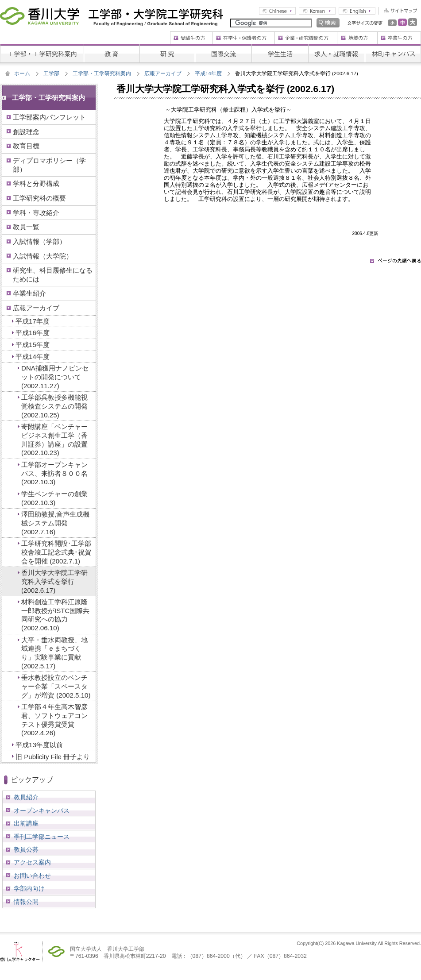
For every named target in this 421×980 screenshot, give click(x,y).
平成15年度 (33, 345)
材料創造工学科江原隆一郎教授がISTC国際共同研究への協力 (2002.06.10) (55, 615)
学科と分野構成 (36, 183)
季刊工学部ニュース (42, 837)
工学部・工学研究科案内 (102, 73)
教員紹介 (26, 797)
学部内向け (29, 888)
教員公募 (26, 849)
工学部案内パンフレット (49, 117)
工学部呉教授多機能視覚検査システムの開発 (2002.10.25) (54, 406)
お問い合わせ (32, 876)
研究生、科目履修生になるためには (53, 275)
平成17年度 (33, 321)
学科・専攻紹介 (36, 213)
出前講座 (26, 823)
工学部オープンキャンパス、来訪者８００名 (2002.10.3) (54, 473)
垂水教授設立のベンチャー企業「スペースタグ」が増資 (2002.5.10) (56, 686)
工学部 (51, 73)
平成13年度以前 (39, 745)
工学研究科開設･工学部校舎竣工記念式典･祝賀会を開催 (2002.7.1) (56, 552)
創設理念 (26, 132)
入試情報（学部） (39, 241)
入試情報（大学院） (43, 256)
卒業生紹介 (29, 293)
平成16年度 (33, 333)
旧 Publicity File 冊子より (53, 757)
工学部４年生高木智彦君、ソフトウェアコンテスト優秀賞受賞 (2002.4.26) (54, 720)
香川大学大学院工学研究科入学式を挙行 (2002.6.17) (54, 581)
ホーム (22, 73)
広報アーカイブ (163, 73)
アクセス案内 (32, 862)
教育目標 (26, 146)
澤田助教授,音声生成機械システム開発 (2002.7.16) (55, 523)
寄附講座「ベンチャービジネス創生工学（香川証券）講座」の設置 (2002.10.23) (54, 440)
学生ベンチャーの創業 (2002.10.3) (54, 498)
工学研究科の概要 (39, 198)
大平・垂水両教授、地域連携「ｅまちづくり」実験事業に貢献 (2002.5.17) (54, 653)
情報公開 (26, 902)
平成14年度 (208, 73)
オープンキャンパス (42, 810)
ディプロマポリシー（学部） (49, 165)
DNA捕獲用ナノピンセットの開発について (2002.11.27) (55, 377)
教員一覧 (26, 227)
